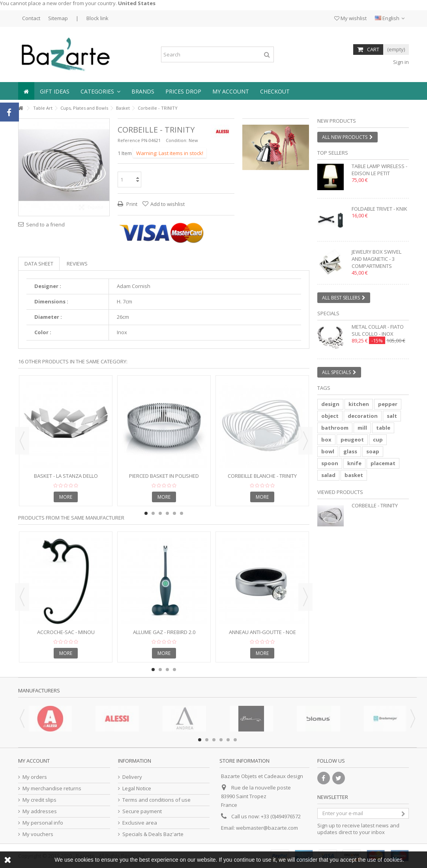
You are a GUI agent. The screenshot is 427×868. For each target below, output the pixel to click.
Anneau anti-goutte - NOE (262, 632)
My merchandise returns (52, 788)
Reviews (77, 264)
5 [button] (174, 513)
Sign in (400, 62)
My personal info (43, 823)
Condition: (177, 140)
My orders (35, 777)
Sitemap (58, 18)
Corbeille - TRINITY (375, 505)
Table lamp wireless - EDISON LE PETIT (379, 170)
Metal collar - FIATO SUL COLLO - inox (378, 330)
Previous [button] (22, 441)
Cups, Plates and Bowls (84, 108)
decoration (363, 416)
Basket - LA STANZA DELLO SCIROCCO (66, 479)
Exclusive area (140, 823)
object (330, 416)
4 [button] (167, 513)
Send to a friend (45, 224)
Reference (129, 140)
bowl (328, 451)
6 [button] (182, 513)
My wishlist (350, 18)
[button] (100, 91)
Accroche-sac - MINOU (66, 632)
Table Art (43, 108)
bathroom (335, 428)
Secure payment (142, 811)
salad (328, 475)
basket (354, 475)
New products (337, 121)
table (383, 428)
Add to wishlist (168, 204)
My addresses (40, 811)
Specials (328, 313)
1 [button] (272, 163)
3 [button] (160, 513)
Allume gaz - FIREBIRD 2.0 (164, 632)
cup (378, 440)
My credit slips (39, 800)
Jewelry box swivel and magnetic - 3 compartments (376, 259)
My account (34, 761)
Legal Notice (137, 788)
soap (373, 451)
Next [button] (305, 441)
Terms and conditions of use (156, 800)
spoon (330, 463)
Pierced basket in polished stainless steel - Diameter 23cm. (164, 479)
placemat (383, 463)
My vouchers (38, 834)
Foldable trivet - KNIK (379, 209)
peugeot (352, 440)
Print (131, 204)
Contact (31, 18)
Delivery (132, 777)
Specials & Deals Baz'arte (153, 834)
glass (350, 451)
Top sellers (333, 153)
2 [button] (279, 163)
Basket (123, 108)
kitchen (359, 404)
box (326, 440)
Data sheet (39, 264)
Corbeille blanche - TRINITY (262, 476)
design (330, 404)
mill (362, 428)
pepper (388, 404)
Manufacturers (39, 690)
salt (392, 416)
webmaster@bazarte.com (267, 828)
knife (354, 463)
